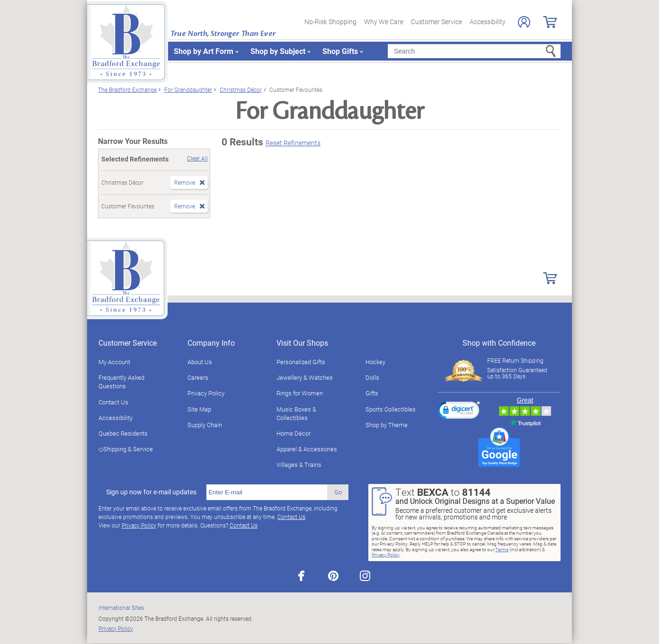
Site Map (199, 409)
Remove (185, 182)
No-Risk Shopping (330, 22)
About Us (200, 362)
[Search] (474, 51)
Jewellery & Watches (305, 377)
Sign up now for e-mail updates (151, 492)
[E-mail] (267, 492)
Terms (502, 549)
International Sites (121, 608)
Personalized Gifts (301, 362)
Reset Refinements (293, 143)
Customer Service (436, 22)
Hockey (375, 362)
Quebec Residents (123, 433)
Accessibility (488, 22)
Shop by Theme (387, 425)
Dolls (372, 377)
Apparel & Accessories (307, 449)
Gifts (372, 393)
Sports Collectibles (391, 409)
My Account (114, 362)
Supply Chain (205, 425)
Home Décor (294, 433)
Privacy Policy (206, 393)
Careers (198, 377)
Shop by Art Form (204, 51)
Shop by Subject (278, 51)
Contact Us (113, 402)
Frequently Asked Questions (121, 382)
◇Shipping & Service (126, 449)
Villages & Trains (299, 465)
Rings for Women (300, 393)
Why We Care (384, 22)
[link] (459, 411)
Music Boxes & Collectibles (296, 413)
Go (338, 492)
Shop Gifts (340, 51)
